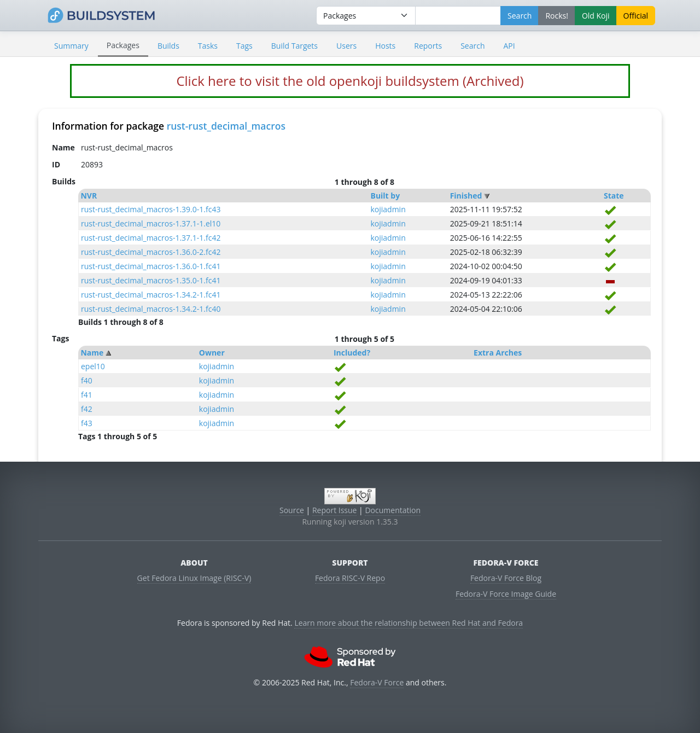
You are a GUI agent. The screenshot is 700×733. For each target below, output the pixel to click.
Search (472, 46)
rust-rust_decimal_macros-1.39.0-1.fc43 (151, 209)
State (614, 196)
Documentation (393, 510)
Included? (352, 353)
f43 (87, 423)
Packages (123, 45)
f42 (87, 409)
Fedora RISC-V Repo (350, 578)
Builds (168, 46)
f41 (87, 395)
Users (346, 46)
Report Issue (335, 510)
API (509, 46)
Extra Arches (498, 353)
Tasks (208, 46)
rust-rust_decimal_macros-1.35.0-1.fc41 (151, 280)
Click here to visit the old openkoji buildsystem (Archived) (350, 81)
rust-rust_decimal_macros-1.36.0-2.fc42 (151, 252)
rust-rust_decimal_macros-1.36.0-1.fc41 (151, 266)
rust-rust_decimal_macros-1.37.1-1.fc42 (151, 238)
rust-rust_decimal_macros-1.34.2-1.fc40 (151, 309)
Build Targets (294, 46)
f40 (87, 380)
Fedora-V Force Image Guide (506, 594)
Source (292, 510)
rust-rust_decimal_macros (226, 126)
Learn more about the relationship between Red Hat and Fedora (409, 623)
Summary (71, 46)
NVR (89, 196)
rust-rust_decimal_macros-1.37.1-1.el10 (151, 223)
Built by (385, 196)
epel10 (93, 366)
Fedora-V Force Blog (506, 578)
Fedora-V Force (377, 682)
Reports (428, 46)
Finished (466, 196)
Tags (244, 46)
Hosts (385, 46)
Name (92, 353)
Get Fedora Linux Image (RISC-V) (194, 578)
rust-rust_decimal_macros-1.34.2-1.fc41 (151, 295)
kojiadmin (388, 209)
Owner (212, 353)
